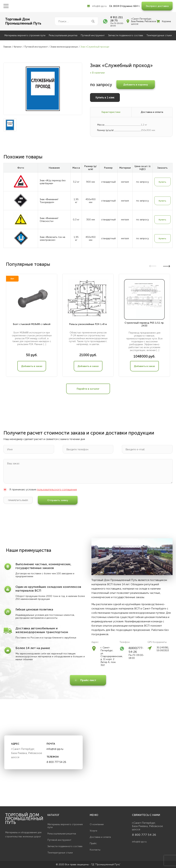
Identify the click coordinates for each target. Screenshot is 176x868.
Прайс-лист (88, 680)
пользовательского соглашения (57, 489)
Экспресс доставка (157, 6)
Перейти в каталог (88, 389)
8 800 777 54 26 (56, 762)
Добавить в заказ (32, 366)
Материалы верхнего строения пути (25, 35)
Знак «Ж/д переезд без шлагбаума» (53, 182)
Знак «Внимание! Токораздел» (49, 201)
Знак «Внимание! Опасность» (49, 220)
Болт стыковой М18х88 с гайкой (32, 324)
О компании (97, 824)
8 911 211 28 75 (117, 19)
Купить (162, 182)
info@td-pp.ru (99, 6)
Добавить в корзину (136, 85)
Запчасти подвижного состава (126, 35)
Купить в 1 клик (105, 97)
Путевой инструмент (93, 35)
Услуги (93, 831)
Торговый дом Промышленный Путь (24, 819)
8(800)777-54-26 (136, 650)
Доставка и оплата (100, 837)
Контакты (95, 850)
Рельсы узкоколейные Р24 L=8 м (88, 324)
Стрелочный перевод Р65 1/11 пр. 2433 (144, 324)
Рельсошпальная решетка (63, 35)
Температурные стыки (159, 35)
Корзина (166, 21)
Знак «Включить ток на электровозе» (52, 239)
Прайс (93, 843)
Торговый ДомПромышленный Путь (23, 21)
